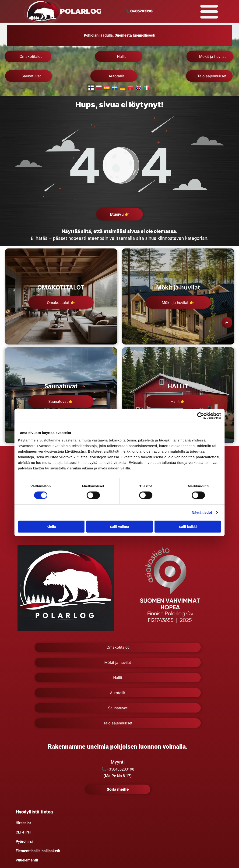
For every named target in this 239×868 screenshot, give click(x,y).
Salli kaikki (188, 527)
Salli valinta (120, 527)
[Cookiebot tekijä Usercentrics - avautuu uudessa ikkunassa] (201, 416)
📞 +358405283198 (118, 769)
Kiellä (51, 527)
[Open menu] (209, 11)
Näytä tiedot (202, 512)
